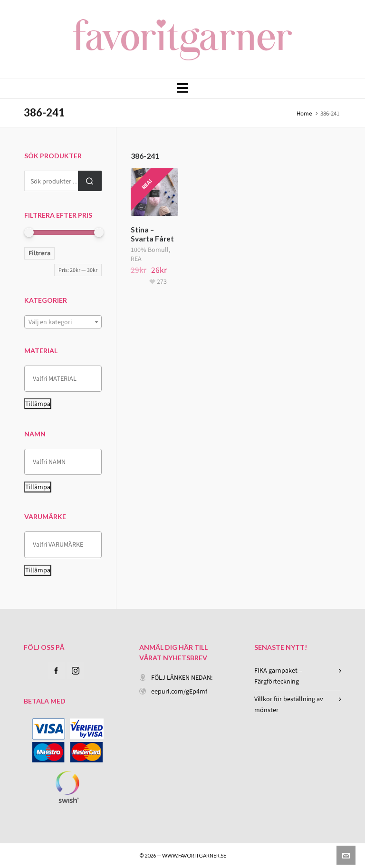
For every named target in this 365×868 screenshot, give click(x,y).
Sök (90, 181)
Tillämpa (38, 404)
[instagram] (76, 671)
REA (136, 259)
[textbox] (63, 322)
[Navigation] (182, 88)
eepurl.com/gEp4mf (179, 691)
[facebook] (56, 671)
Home (304, 113)
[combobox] (63, 322)
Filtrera (39, 253)
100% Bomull (150, 250)
